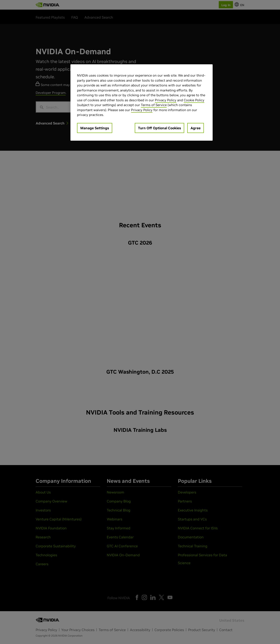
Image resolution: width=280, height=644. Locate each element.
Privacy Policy (166, 100)
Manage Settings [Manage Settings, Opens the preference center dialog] (95, 128)
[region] (142, 102)
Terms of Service (154, 105)
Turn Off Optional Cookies (159, 128)
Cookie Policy (194, 100)
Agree (196, 128)
